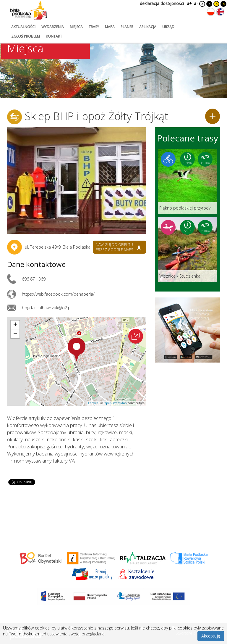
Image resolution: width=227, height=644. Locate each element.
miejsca (76, 27)
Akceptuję (211, 636)
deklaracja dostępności (162, 3)
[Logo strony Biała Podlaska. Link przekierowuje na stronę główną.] (28, 10)
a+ (189, 3)
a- (196, 3)
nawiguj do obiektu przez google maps (114, 247)
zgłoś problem (26, 36)
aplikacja (148, 27)
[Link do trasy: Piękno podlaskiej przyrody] (187, 181)
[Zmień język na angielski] (220, 12)
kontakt (54, 36)
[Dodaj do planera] (213, 116)
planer (127, 27)
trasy (94, 27)
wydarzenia (53, 27)
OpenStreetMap (115, 403)
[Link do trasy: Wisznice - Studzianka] (187, 249)
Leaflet (93, 403)
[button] (77, 350)
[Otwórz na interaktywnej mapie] (136, 336)
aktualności (23, 27)
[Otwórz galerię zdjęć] (77, 181)
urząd (168, 27)
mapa (110, 27)
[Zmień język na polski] (211, 12)
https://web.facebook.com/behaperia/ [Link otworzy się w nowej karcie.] (58, 294)
